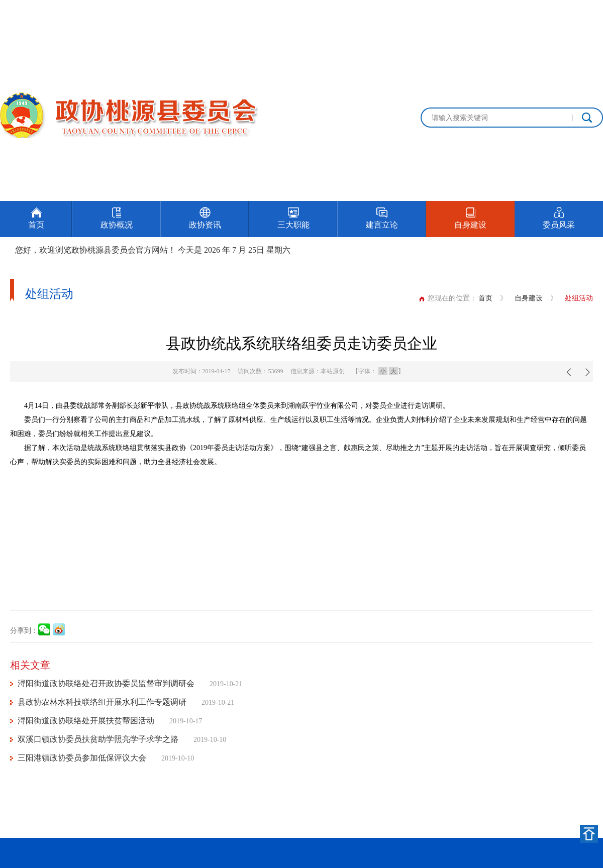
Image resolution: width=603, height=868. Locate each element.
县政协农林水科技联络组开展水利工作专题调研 (102, 702)
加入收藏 (589, 11)
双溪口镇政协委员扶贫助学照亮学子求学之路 (98, 739)
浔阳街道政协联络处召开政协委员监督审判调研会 (106, 683)
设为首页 (545, 11)
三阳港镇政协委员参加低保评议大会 (82, 758)
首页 (485, 298)
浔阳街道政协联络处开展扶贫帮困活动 (86, 721)
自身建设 (529, 298)
